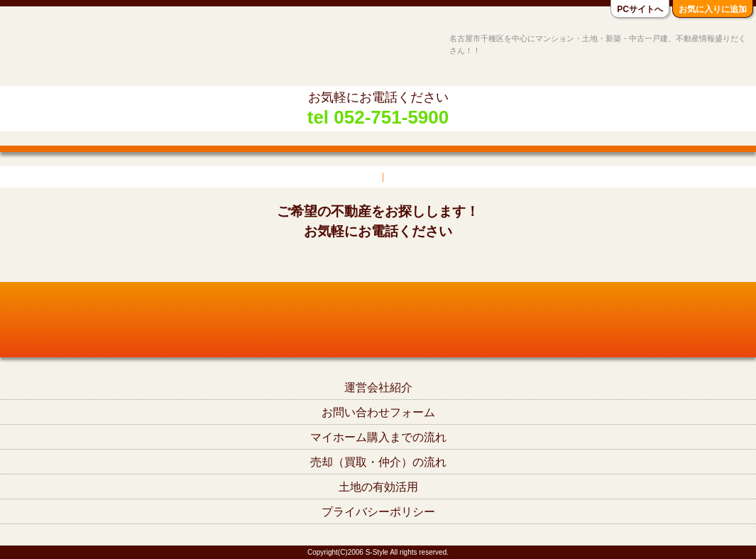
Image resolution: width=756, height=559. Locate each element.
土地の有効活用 (378, 487)
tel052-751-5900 (378, 262)
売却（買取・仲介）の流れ (378, 462)
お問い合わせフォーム (378, 412)
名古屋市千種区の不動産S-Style (66, 51)
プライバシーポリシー (378, 512)
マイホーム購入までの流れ (378, 437)
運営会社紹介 (378, 387)
